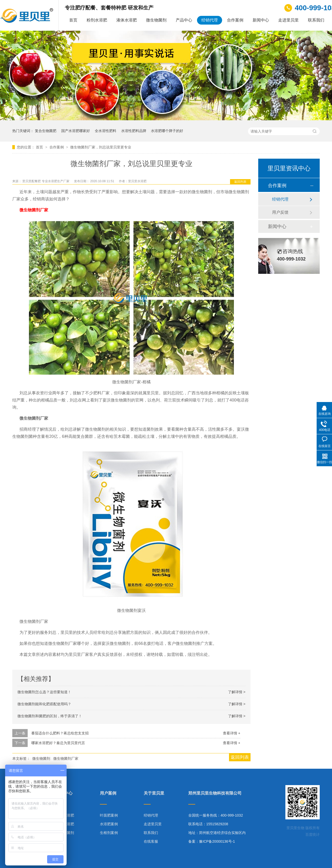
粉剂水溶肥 (97, 20)
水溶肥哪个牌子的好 (167, 131)
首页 (73, 20)
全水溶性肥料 (106, 131)
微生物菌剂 (156, 20)
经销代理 (210, 20)
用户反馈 (280, 212)
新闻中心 (261, 20)
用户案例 (108, 793)
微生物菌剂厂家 (34, 210)
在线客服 (151, 841)
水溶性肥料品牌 (134, 131)
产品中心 (184, 20)
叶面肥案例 (109, 815)
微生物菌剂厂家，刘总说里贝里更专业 (101, 147)
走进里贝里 (288, 20)
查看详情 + (232, 733)
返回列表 (240, 182)
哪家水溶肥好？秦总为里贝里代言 (58, 743)
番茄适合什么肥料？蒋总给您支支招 (60, 733)
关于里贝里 (154, 793)
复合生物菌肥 (46, 131)
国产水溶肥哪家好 (76, 131)
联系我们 (316, 20)
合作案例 (235, 20)
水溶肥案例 (109, 824)
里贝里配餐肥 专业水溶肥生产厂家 (46, 181)
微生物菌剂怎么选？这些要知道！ (44, 692)
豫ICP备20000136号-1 (217, 841)
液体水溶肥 (127, 20)
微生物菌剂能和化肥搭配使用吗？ (44, 704)
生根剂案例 (109, 833)
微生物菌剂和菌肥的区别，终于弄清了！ (50, 716)
